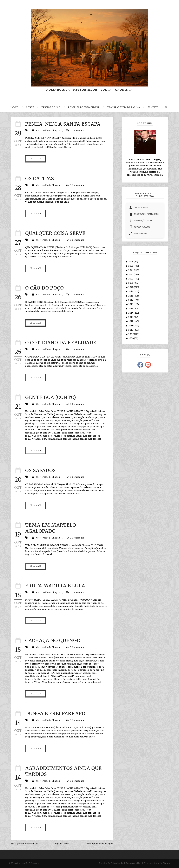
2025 (131, 266)
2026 (131, 262)
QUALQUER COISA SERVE (55, 233)
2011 (131, 326)
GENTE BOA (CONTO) (51, 397)
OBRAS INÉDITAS (138, 233)
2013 (131, 317)
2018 (131, 296)
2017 (131, 300)
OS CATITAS (40, 179)
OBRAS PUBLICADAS (140, 227)
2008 (131, 338)
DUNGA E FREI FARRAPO (55, 714)
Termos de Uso (134, 863)
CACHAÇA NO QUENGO (53, 640)
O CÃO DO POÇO (45, 288)
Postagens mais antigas (100, 844)
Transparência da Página (157, 863)
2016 (131, 304)
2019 (131, 292)
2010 (131, 330)
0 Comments (77, 131)
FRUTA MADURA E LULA (55, 586)
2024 (131, 270)
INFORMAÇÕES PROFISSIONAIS (144, 214)
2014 (131, 313)
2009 (131, 334)
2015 (131, 309)
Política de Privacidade (111, 863)
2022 (131, 279)
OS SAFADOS (41, 470)
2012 (131, 321)
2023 (131, 275)
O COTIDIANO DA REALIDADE (61, 343)
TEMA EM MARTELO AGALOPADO (51, 528)
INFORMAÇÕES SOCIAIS (141, 221)
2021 (131, 283)
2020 (131, 287)
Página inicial (62, 844)
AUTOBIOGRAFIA (139, 208)
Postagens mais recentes (24, 844)
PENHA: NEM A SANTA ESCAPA (63, 124)
